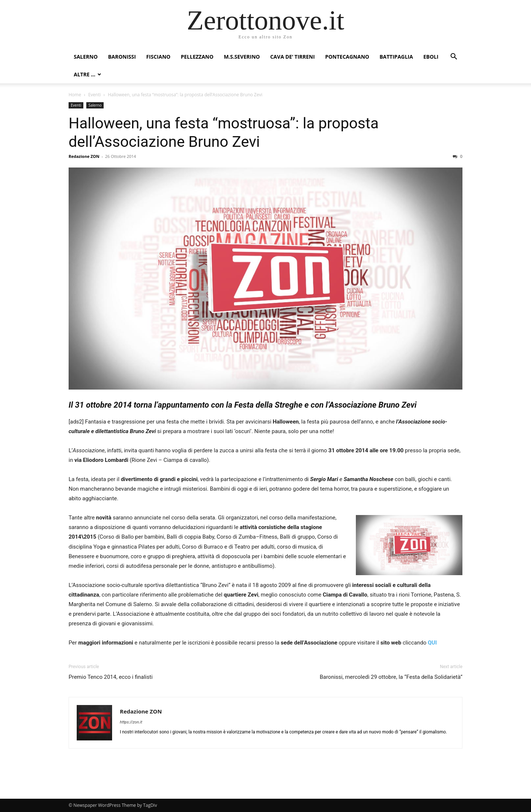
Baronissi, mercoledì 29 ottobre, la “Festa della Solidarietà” (391, 677)
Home (75, 95)
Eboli (431, 57)
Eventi (94, 95)
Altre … (84, 74)
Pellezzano (197, 57)
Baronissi (122, 57)
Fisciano (158, 57)
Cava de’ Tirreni (293, 57)
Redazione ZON (84, 156)
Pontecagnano (347, 57)
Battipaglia (396, 57)
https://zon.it (131, 722)
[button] (454, 57)
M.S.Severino (242, 57)
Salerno (86, 57)
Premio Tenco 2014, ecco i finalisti (111, 677)
